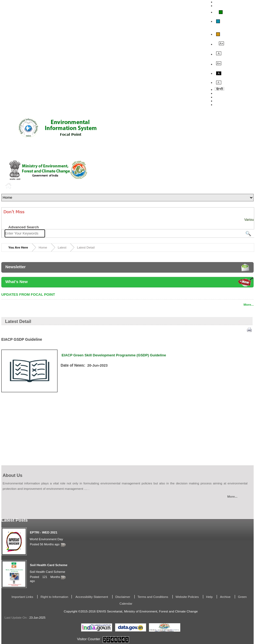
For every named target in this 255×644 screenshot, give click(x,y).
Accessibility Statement (92, 597)
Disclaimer (123, 597)
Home (9, 186)
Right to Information (54, 597)
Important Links (23, 597)
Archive (226, 597)
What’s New (17, 282)
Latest (62, 247)
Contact (221, 101)
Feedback (223, 97)
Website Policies (188, 597)
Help (210, 597)
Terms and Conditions (153, 597)
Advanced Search (24, 227)
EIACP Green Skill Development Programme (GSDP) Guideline (114, 355)
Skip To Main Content (232, 2)
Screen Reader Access (233, 6)
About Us (222, 93)
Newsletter (16, 267)
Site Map (222, 105)
